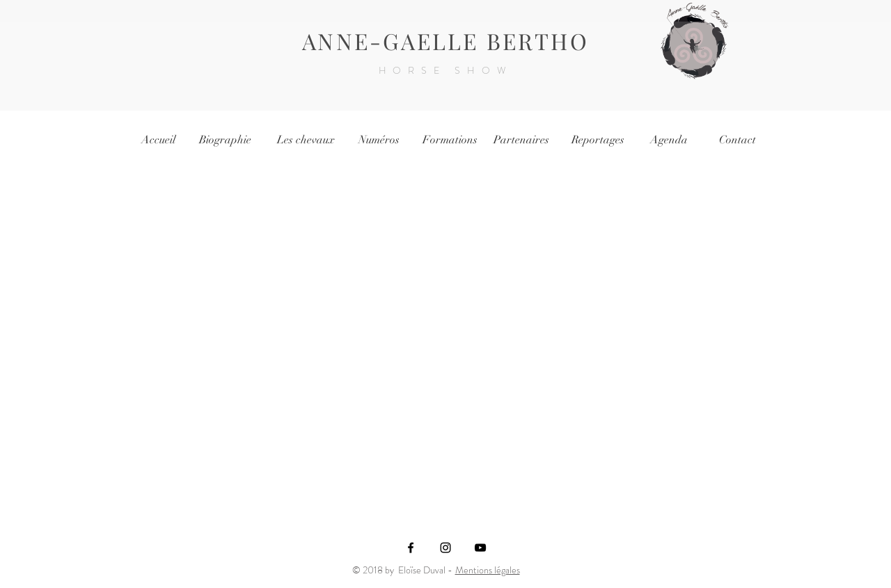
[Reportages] (598, 140)
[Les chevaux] (306, 140)
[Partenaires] (521, 140)
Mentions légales (488, 570)
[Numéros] (379, 140)
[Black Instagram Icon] (445, 548)
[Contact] (737, 140)
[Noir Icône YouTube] (480, 548)
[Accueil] (158, 140)
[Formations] (450, 140)
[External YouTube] (445, 335)
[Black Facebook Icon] (411, 548)
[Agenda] (669, 140)
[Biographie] (225, 140)
